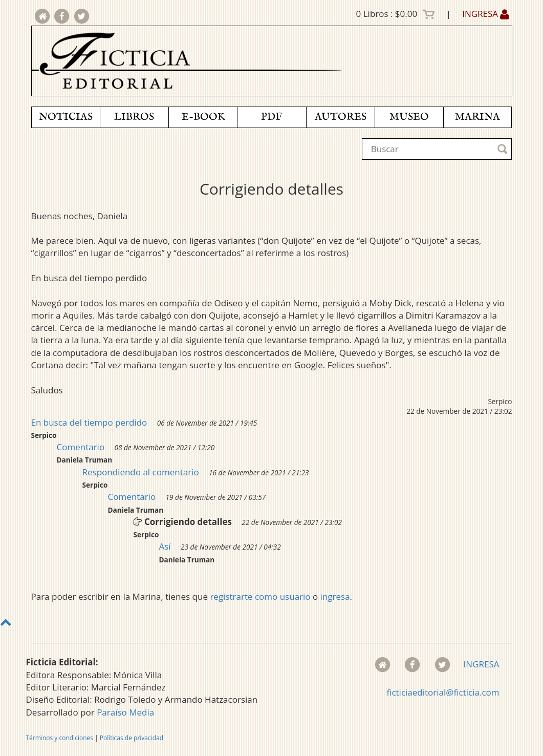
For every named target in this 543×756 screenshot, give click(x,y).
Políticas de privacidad (132, 738)
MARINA (477, 117)
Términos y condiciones (60, 738)
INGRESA (486, 14)
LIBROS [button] (134, 117)
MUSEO (409, 117)
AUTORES (341, 117)
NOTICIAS (66, 117)
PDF (271, 117)
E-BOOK (203, 117)
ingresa (335, 596)
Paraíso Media (125, 712)
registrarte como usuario (260, 596)
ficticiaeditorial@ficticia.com (443, 692)
